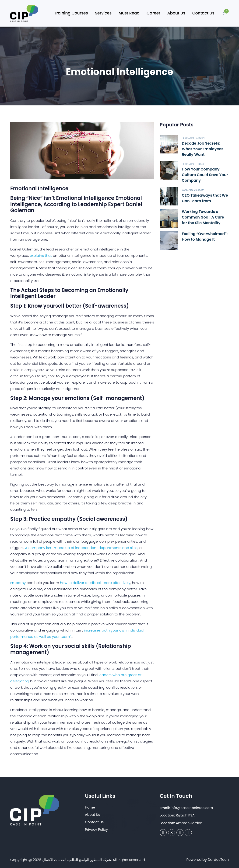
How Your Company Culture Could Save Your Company (205, 175)
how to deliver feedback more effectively (95, 583)
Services (103, 13)
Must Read (129, 13)
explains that (41, 255)
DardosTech (218, 859)
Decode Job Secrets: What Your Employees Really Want (203, 149)
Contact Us (203, 13)
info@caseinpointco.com (192, 808)
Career (153, 13)
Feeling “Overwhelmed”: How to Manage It (205, 237)
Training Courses (71, 13)
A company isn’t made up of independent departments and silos (81, 548)
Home (90, 807)
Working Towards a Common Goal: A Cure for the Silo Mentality (203, 217)
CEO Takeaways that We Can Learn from (205, 198)
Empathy (18, 583)
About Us (176, 13)
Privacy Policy (96, 830)
